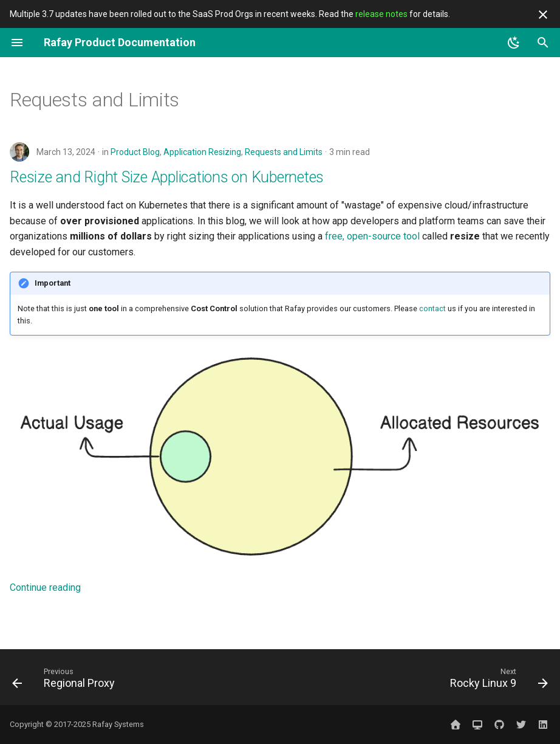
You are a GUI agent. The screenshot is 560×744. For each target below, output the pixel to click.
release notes (381, 14)
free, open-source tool (372, 236)
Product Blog (135, 152)
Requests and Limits (284, 152)
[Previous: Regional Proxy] (66, 681)
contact (432, 308)
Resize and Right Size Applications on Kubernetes (167, 177)
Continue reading (45, 587)
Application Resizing (202, 152)
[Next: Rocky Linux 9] (496, 681)
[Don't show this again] (543, 15)
